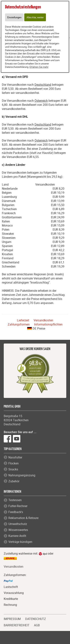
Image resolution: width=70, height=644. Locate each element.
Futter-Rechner (18, 506)
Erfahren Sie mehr (39, 67)
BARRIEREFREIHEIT (17, 625)
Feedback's (16, 512)
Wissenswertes (18, 530)
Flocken (14, 463)
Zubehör (14, 481)
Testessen (15, 500)
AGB (37, 625)
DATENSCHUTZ (36, 618)
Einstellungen (14, 17)
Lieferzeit (23, 320)
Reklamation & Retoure (23, 518)
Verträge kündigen (20, 542)
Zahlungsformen (19, 324)
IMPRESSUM (12, 618)
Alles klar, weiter (35, 17)
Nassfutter (15, 457)
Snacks (13, 469)
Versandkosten (43, 320)
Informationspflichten (48, 324)
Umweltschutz (18, 524)
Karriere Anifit (17, 536)
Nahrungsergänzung (22, 475)
